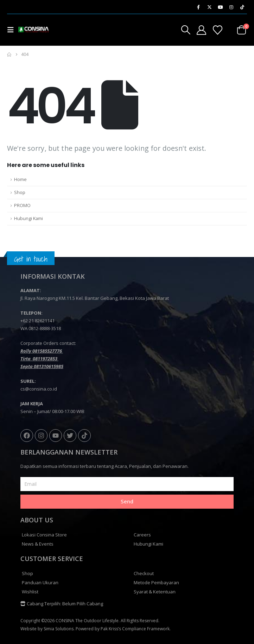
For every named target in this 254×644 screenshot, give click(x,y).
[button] (13, 30)
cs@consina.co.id (39, 389)
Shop (20, 192)
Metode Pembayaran (156, 582)
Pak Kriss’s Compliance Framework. (136, 629)
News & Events (38, 544)
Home (20, 179)
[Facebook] (198, 7)
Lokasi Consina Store (44, 535)
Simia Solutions (59, 629)
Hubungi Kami (28, 218)
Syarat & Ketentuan (155, 592)
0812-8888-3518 (45, 328)
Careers (142, 535)
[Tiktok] (242, 7)
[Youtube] (220, 7)
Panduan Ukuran (40, 582)
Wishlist (30, 592)
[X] (209, 7)
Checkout (144, 573)
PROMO (22, 205)
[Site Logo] (32, 30)
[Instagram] (231, 7)
